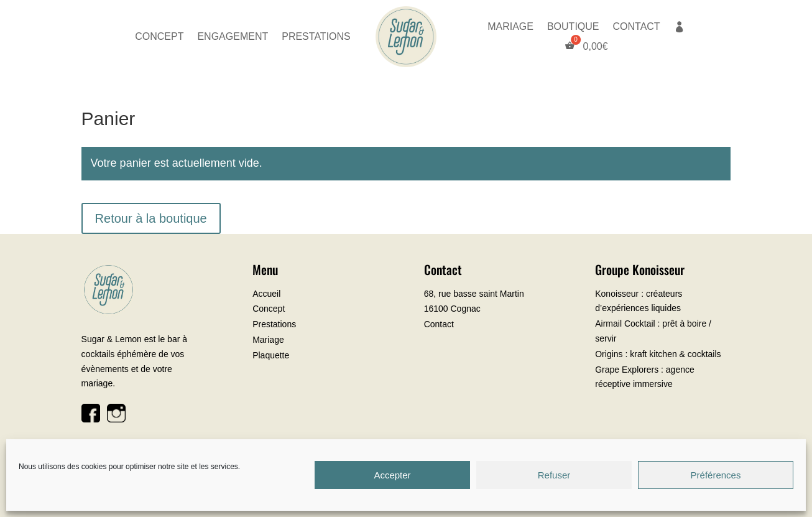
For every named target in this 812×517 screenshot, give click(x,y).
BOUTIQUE (573, 27)
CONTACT (636, 27)
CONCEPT (159, 37)
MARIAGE (510, 27)
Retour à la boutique (151, 218)
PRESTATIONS (316, 37)
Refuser (554, 475)
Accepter (392, 475)
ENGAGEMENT (233, 37)
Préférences (716, 475)
